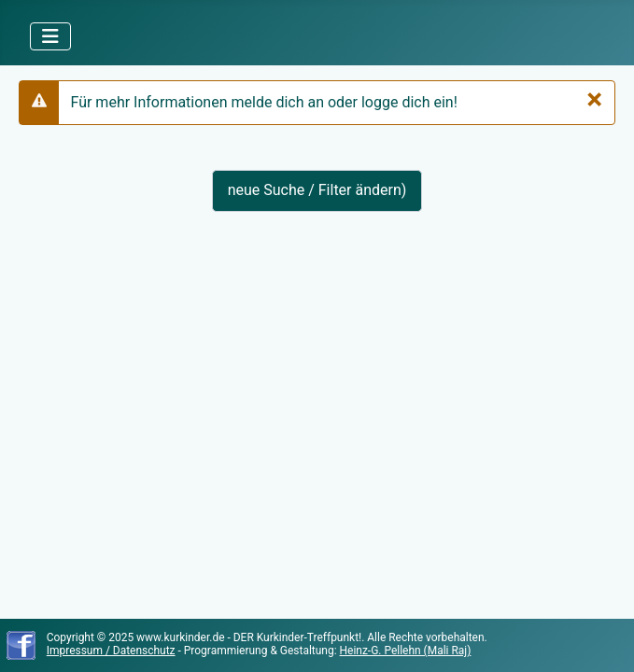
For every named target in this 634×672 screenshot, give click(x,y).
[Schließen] (594, 99)
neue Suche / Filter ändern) (317, 190)
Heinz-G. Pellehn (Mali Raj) (406, 651)
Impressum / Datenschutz (111, 651)
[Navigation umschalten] (50, 36)
